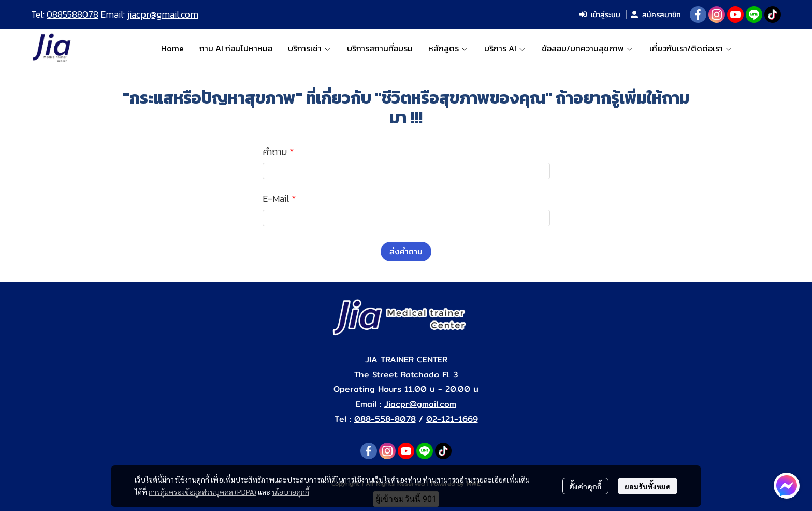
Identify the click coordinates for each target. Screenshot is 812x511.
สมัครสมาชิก (656, 14)
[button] (764, 48)
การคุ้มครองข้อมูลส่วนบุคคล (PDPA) (202, 492)
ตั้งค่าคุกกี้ (585, 486)
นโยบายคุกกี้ (291, 492)
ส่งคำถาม (406, 251)
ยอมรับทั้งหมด (648, 486)
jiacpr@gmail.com (163, 14)
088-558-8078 (385, 419)
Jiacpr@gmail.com (420, 404)
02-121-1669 (452, 419)
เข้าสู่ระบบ (600, 14)
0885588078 (72, 14)
